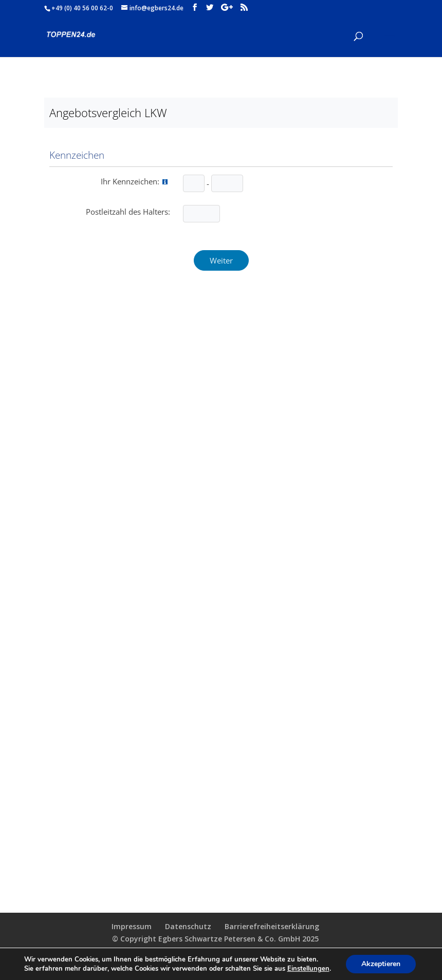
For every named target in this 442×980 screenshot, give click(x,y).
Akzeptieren (381, 964)
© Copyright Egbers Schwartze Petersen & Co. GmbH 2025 (215, 939)
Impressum (132, 926)
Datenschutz (188, 926)
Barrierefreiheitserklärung (272, 926)
